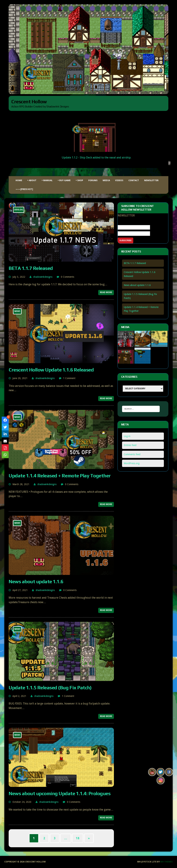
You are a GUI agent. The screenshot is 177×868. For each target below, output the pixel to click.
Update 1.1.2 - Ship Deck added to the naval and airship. (96, 158)
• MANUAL (47, 180)
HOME (19, 180)
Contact (134, 180)
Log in (127, 436)
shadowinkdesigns (43, 277)
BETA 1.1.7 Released (31, 268)
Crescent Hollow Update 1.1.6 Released (51, 370)
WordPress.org (132, 463)
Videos (119, 180)
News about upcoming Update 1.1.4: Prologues (60, 793)
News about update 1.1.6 (36, 581)
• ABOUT (32, 180)
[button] (82, 171)
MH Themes (166, 862)
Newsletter (151, 180)
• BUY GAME (64, 180)
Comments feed (132, 454)
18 (78, 838)
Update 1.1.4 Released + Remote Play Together (60, 476)
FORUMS (93, 180)
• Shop (79, 180)
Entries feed (130, 445)
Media (106, 180)
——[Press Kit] (24, 189)
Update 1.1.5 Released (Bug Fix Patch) (50, 688)
